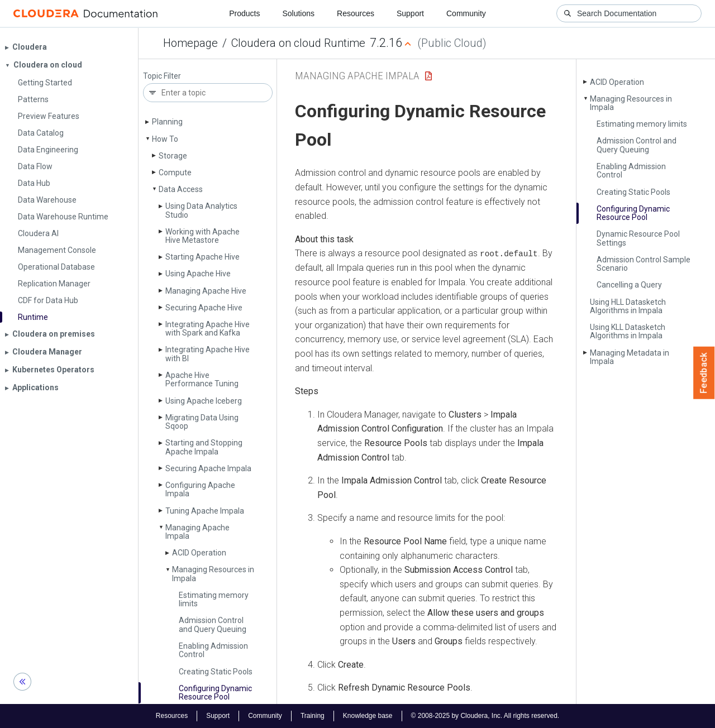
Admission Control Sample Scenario (643, 264)
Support (410, 13)
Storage (173, 156)
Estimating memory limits (214, 599)
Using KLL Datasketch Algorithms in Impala (628, 331)
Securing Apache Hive (204, 308)
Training (313, 716)
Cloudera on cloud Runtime (298, 43)
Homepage (190, 43)
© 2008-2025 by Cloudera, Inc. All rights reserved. (485, 716)
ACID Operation (199, 553)
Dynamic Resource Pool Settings (638, 238)
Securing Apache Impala (208, 468)
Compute (175, 173)
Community (466, 13)
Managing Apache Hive (206, 291)
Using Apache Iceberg (204, 401)
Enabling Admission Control (213, 650)
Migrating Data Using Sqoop (202, 422)
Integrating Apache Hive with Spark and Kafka (208, 329)
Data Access (181, 189)
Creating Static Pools (216, 672)
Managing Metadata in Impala (630, 357)
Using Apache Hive (198, 274)
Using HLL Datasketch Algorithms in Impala (628, 306)
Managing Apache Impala (197, 532)
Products (244, 13)
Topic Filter (162, 76)
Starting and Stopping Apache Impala (204, 447)
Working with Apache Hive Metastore (202, 236)
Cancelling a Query (629, 285)
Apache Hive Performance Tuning (202, 379)
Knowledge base (368, 716)
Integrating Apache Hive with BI (208, 354)
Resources (356, 13)
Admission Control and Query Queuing (213, 624)
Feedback (704, 373)
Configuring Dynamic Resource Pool (215, 693)
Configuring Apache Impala (200, 489)
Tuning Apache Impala (205, 511)
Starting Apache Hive (202, 257)
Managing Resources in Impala (213, 574)
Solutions (298, 13)
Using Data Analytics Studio (201, 210)
